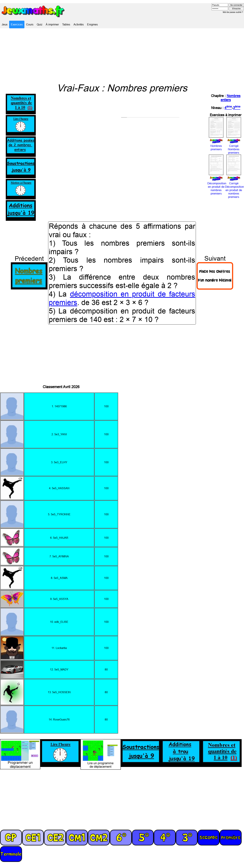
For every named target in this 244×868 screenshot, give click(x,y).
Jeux (5, 24)
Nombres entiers (231, 98)
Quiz (40, 24)
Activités (79, 24)
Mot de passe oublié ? (233, 12)
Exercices (17, 24)
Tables (66, 24)
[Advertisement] (122, 55)
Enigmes (92, 24)
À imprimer (52, 24)
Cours (30, 24)
